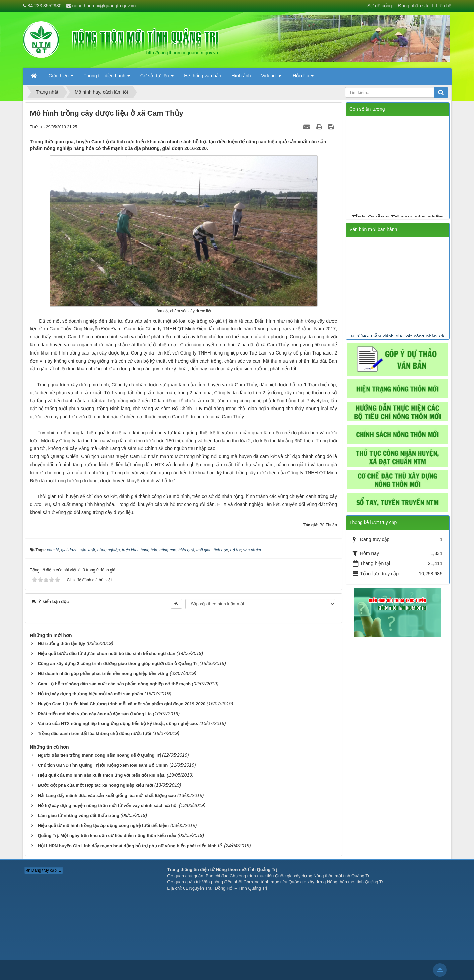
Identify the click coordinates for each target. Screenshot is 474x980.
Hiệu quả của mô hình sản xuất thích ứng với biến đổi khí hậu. (101, 775)
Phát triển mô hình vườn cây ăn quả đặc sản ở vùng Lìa (94, 714)
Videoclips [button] (272, 76)
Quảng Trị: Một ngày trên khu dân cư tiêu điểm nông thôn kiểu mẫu (107, 836)
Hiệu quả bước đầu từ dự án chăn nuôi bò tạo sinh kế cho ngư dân (106, 654)
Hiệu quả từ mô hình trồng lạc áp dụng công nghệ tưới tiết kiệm (103, 826)
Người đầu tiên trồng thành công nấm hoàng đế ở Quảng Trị (99, 755)
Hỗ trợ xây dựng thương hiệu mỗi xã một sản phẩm (90, 694)
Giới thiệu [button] (61, 78)
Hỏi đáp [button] (303, 78)
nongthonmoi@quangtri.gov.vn (104, 6)
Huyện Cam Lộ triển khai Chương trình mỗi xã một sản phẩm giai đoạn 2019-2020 (121, 704)
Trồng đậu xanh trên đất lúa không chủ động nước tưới (94, 734)
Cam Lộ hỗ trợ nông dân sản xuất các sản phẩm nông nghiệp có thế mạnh (114, 684)
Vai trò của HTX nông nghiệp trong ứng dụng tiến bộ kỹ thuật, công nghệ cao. (118, 724)
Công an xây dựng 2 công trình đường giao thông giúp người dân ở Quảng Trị (118, 664)
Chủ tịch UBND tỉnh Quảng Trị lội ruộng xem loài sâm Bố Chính (103, 765)
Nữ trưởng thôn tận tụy (61, 643)
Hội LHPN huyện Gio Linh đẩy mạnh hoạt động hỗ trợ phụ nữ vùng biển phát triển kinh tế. (130, 846)
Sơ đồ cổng (380, 6)
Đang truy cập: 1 (44, 870)
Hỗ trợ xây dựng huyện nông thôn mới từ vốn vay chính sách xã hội (108, 805)
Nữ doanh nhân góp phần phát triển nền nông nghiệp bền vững (103, 674)
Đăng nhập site (413, 6)
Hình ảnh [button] (241, 76)
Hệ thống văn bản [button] (202, 76)
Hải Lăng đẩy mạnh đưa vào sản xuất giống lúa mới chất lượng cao (107, 795)
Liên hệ (444, 6)
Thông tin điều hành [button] (107, 78)
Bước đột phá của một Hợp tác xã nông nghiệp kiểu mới (95, 785)
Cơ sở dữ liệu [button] (157, 78)
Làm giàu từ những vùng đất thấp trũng (78, 815)
